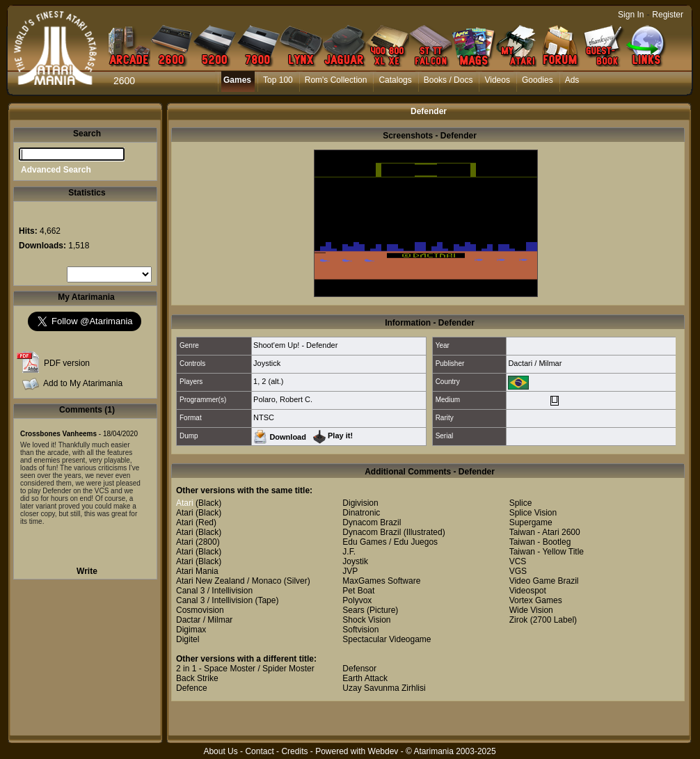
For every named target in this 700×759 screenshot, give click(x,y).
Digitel (188, 639)
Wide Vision (531, 610)
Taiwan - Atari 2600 (545, 532)
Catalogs (395, 80)
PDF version (67, 363)
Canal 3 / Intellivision (214, 591)
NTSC (264, 417)
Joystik (355, 561)
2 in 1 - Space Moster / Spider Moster (245, 669)
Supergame (531, 522)
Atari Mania (197, 571)
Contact (259, 751)
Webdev (383, 751)
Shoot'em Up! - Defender (295, 345)
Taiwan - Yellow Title (547, 552)
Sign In (631, 15)
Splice (521, 503)
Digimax (191, 630)
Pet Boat (358, 591)
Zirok (519, 620)
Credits (294, 751)
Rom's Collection (336, 80)
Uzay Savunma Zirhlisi (384, 688)
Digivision (360, 503)
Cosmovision (200, 610)
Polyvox (357, 600)
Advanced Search (56, 170)
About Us (220, 751)
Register (668, 15)
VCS (518, 561)
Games (237, 80)
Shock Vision (366, 620)
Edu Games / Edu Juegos (390, 542)
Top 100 (278, 80)
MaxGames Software (381, 581)
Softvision (360, 630)
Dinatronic (361, 513)
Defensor (359, 669)
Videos (497, 80)
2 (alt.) (272, 381)
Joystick (267, 363)
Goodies (538, 80)
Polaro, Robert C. (283, 399)
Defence (192, 688)
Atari (185, 503)
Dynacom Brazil (372, 522)
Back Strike (197, 678)
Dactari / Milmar (535, 363)
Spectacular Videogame (387, 639)
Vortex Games (536, 600)
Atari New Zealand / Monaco (229, 581)
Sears (353, 610)
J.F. (349, 552)
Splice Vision (533, 513)
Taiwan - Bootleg (540, 542)
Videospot (528, 591)
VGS (518, 571)
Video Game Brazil (544, 581)
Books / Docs (448, 80)
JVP (350, 571)
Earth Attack (365, 678)
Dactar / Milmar (204, 620)
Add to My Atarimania (83, 383)
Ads (572, 80)
